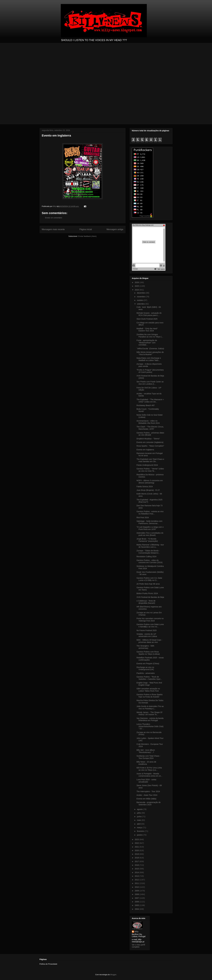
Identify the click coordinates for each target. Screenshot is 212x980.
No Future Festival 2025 (146, 630)
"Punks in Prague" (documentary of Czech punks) (150, 371)
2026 (137, 282)
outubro (140, 300)
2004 (137, 909)
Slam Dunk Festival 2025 (147, 319)
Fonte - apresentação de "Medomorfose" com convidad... (147, 343)
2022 (137, 843)
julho (139, 813)
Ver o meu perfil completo (138, 946)
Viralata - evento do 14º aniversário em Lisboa (147, 635)
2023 (137, 839)
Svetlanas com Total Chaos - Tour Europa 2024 (148, 757)
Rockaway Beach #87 (146, 405)
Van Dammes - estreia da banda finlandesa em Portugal (150, 719)
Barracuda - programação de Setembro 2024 (148, 803)
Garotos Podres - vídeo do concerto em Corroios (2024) (149, 561)
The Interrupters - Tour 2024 (148, 791)
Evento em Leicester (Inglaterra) (150, 442)
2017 (137, 861)
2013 (137, 876)
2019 (137, 854)
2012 (137, 880)
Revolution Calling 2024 (146, 557)
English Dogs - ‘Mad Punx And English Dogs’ (149, 684)
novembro (141, 297)
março (140, 828)
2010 (137, 887)
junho (140, 817)
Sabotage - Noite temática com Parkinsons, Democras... (149, 522)
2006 (137, 902)
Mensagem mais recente (53, 229)
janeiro (140, 835)
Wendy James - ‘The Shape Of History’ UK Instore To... (149, 713)
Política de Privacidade (48, 964)
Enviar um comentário (54, 218)
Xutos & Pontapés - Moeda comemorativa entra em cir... (149, 775)
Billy (137, 932)
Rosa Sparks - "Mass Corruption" (150, 446)
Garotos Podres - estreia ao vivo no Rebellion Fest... (150, 513)
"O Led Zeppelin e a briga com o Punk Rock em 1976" (150, 528)
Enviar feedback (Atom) (87, 236)
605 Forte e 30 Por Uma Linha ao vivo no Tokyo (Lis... (149, 769)
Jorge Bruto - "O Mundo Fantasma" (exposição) (147, 540)
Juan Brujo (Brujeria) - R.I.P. (148, 490)
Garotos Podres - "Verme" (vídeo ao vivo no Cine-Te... (150, 470)
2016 (137, 865)
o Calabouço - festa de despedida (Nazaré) (146, 602)
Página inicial (86, 229)
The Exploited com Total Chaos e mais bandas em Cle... (150, 460)
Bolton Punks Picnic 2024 (147, 593)
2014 (137, 872)
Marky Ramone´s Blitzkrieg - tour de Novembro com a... (150, 546)
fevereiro (141, 831)
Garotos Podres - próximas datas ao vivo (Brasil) (150, 434)
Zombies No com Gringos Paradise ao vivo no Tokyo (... (150, 336)
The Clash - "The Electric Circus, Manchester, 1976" (150, 428)
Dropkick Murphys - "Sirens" (148, 439)
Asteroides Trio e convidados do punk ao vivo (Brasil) (150, 534)
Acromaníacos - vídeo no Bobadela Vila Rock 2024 (148, 422)
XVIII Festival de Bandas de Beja (150, 597)
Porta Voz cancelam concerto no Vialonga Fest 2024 (150, 620)
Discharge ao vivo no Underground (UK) (145, 668)
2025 (137, 286)
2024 (137, 290)
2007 (137, 898)
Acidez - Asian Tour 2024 (147, 795)
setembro (141, 304)
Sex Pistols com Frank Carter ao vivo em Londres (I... (150, 383)
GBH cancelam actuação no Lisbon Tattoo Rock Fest (148, 690)
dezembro (141, 293)
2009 (137, 891)
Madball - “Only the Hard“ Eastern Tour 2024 (147, 330)
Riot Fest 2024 (143, 517)
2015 (137, 869)
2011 (137, 883)
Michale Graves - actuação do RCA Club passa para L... (149, 314)
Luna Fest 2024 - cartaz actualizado (146, 781)
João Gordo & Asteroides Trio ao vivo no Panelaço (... (150, 707)
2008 (137, 894)
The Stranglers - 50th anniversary (145, 647)
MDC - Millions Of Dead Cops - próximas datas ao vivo (149, 641)
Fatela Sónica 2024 (145, 487)
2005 (137, 905)
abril (139, 824)
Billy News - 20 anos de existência (146, 763)
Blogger (113, 975)
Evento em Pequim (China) (148, 664)
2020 (137, 850)
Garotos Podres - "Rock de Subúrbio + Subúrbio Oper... (149, 678)
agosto (140, 809)
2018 (137, 858)
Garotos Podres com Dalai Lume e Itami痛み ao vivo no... (150, 626)
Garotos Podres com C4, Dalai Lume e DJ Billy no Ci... (149, 579)
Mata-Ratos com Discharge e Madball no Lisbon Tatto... (149, 359)
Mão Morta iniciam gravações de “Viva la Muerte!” (150, 353)
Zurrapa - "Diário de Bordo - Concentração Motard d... (148, 552)
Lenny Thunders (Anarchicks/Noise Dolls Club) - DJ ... (150, 726)
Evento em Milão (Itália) (146, 799)
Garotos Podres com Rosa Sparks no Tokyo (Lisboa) (148, 653)
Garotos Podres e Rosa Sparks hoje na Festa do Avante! (149, 696)
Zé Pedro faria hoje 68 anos (148, 584)
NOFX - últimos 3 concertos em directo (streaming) (150, 482)
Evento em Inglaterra (145, 450)
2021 (137, 847)
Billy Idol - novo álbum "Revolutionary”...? (146, 751)
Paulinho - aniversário (146, 673)
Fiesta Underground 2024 (147, 465)
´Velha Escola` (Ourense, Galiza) (150, 349)
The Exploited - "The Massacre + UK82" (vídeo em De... (150, 401)
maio (139, 820)
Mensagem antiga (115, 229)
